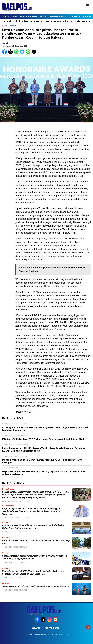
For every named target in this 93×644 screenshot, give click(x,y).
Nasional (12, 26)
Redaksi (36, 628)
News (43, 16)
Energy (87, 16)
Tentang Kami (52, 628)
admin (6, 43)
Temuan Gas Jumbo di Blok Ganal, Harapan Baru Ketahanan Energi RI (35, 586)
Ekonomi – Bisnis (58, 16)
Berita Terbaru (29, 16)
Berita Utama (10, 16)
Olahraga (75, 16)
